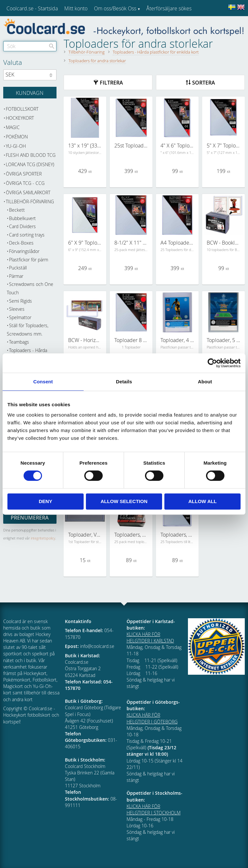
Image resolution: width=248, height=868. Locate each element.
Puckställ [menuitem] (18, 268)
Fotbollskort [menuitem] (22, 109)
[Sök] (52, 46)
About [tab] (205, 382)
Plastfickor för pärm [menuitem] (29, 260)
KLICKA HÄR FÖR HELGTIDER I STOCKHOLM (154, 809)
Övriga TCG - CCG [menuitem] (25, 183)
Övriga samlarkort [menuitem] (28, 192)
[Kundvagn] (30, 93)
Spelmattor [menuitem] (20, 317)
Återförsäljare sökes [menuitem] (169, 8)
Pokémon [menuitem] (17, 137)
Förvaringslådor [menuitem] (24, 251)
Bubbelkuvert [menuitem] (22, 218)
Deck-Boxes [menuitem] (21, 243)
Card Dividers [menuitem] (22, 226)
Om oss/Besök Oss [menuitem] (115, 8)
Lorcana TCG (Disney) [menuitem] (30, 164)
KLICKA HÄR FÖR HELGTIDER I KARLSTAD (150, 637)
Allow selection (124, 501)
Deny (46, 501)
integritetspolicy (43, 538)
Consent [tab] (43, 382)
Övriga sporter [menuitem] (24, 174)
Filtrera (111, 83)
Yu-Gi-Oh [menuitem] (16, 146)
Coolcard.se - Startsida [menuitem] (32, 8)
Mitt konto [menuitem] (76, 8)
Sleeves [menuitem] (17, 309)
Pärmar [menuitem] (16, 276)
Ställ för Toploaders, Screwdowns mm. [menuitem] (28, 330)
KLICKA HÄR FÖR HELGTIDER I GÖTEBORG (152, 718)
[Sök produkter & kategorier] (30, 46)
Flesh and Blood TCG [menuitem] (31, 155)
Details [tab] (124, 382)
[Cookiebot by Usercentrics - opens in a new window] (212, 363)
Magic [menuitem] (13, 127)
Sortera (204, 83)
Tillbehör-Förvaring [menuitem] (30, 202)
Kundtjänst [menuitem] (158, 25)
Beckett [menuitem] (17, 210)
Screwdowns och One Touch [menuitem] (30, 288)
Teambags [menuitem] (19, 342)
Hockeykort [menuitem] (20, 118)
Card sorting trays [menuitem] (27, 235)
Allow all (202, 501)
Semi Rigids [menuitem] (21, 301)
